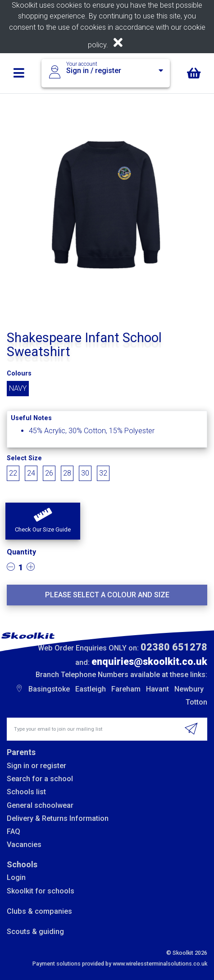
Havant (157, 689)
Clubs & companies (39, 911)
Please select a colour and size (107, 595)
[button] (43, 521)
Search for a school (40, 779)
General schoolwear (40, 805)
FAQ (14, 831)
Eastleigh (91, 689)
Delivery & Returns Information (58, 818)
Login (16, 877)
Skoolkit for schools (41, 891)
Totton (196, 702)
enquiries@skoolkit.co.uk (149, 662)
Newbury (189, 689)
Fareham (126, 689)
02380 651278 (174, 647)
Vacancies (24, 845)
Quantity (21, 552)
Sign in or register (36, 766)
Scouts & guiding (35, 932)
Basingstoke (49, 689)
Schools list (26, 792)
